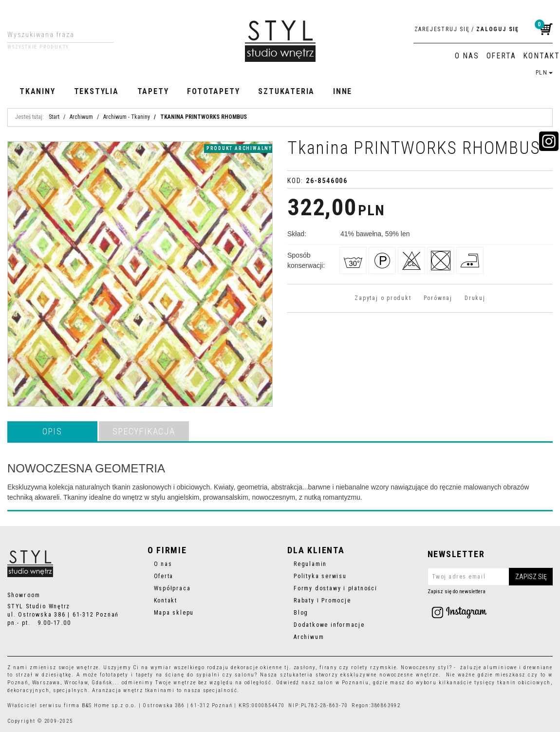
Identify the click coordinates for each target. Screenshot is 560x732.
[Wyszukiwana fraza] (53, 35)
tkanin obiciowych (524, 683)
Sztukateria (286, 91)
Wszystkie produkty (38, 47)
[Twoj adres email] (490, 577)
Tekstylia (96, 91)
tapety (145, 675)
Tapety (153, 91)
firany (328, 667)
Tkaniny (37, 91)
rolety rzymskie (374, 667)
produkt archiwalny (239, 148)
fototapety (114, 675)
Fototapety (213, 91)
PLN (544, 73)
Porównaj (438, 298)
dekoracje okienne (257, 667)
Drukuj (475, 298)
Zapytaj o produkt (383, 298)
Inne (343, 91)
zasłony (305, 667)
